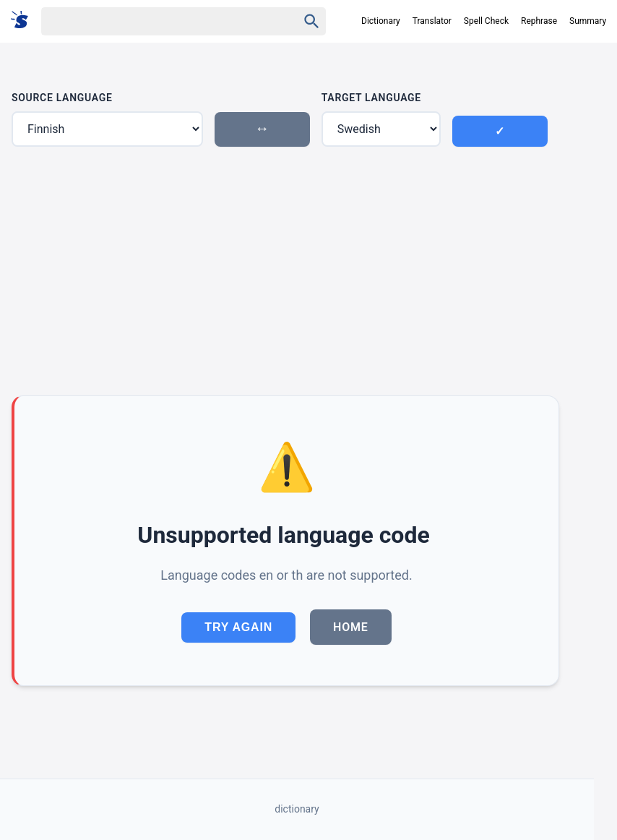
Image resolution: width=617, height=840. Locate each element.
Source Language (62, 98)
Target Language (371, 98)
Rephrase (539, 21)
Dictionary (381, 21)
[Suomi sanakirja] (24, 21)
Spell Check (486, 21)
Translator (432, 21)
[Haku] (157, 21)
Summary (588, 21)
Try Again (238, 627)
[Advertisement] (285, 271)
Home (351, 627)
